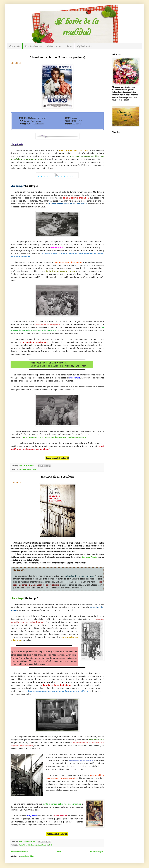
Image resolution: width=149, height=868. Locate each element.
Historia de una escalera (57, 476)
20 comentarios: (29, 841)
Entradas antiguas (97, 852)
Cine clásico (22, 469)
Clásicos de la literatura (26, 845)
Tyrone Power (31, 469)
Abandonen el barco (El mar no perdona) (57, 57)
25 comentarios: (29, 466)
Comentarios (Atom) (27, 856)
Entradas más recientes (20, 852)
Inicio (59, 852)
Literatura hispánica (42, 845)
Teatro (51, 845)
